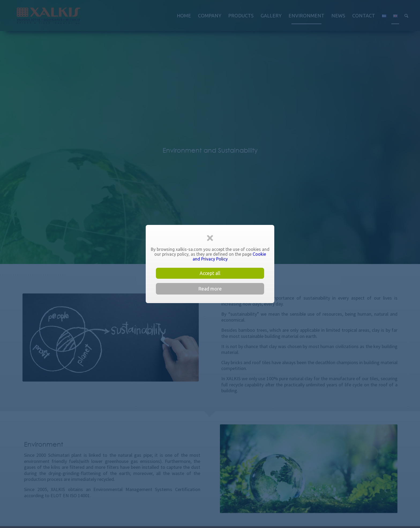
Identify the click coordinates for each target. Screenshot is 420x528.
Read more (210, 289)
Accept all (210, 273)
